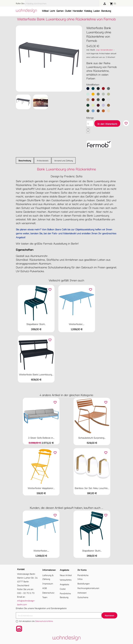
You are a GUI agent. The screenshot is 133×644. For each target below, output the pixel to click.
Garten (60, 11)
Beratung (106, 11)
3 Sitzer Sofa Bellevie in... (41, 438)
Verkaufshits (66, 580)
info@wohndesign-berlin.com (26, 602)
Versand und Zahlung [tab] (64, 160)
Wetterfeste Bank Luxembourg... (36, 374)
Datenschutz (48, 592)
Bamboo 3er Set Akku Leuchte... (92, 488)
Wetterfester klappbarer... (41, 488)
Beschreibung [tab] (25, 160)
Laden (97, 11)
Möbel (45, 11)
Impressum (48, 583)
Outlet (68, 11)
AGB (45, 588)
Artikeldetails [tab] (43, 160)
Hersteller (78, 11)
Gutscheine (83, 597)
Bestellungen (84, 583)
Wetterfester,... (77, 324)
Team (45, 597)
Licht (52, 11)
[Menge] (90, 123)
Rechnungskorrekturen (88, 588)
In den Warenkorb (107, 124)
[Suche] (62, 3)
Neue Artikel (66, 575)
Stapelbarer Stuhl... (36, 324)
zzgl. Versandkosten (104, 50)
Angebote (64, 584)
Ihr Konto (82, 570)
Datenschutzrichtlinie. (44, 621)
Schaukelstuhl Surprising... (92, 438)
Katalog (88, 11)
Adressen (82, 592)
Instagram (19, 629)
